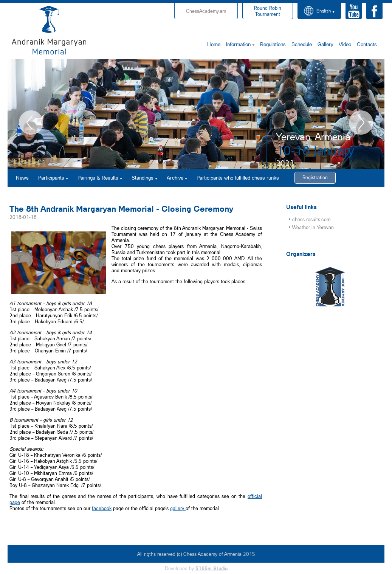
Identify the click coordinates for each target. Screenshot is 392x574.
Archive (175, 178)
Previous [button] (31, 123)
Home (214, 44)
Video (345, 44)
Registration (315, 177)
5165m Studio (211, 568)
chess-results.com (311, 219)
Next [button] (361, 123)
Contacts (367, 44)
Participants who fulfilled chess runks (238, 178)
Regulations (273, 44)
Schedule (302, 44)
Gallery (325, 44)
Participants (51, 178)
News (22, 178)
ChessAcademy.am (206, 11)
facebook (102, 508)
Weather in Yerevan (313, 227)
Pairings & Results (98, 178)
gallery (178, 508)
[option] (196, 114)
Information (238, 44)
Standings (143, 178)
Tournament (268, 11)
